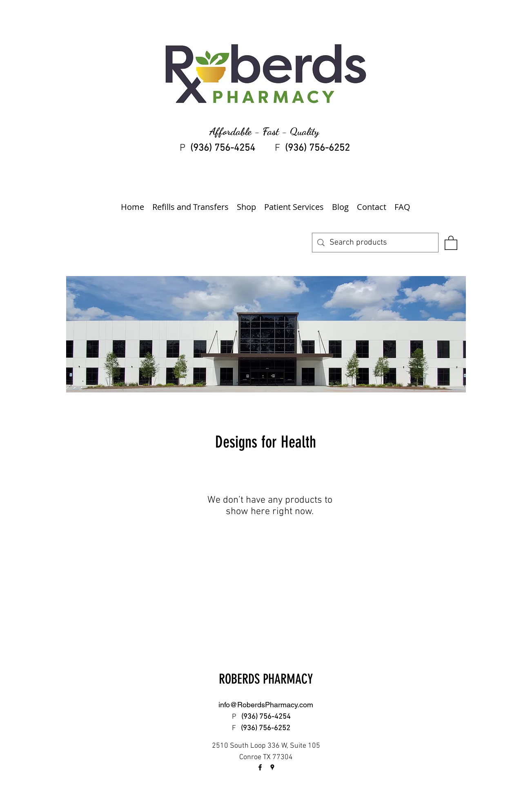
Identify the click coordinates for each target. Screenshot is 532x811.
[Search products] (375, 243)
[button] (451, 242)
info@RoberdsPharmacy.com (266, 705)
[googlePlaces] (272, 767)
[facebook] (260, 767)
